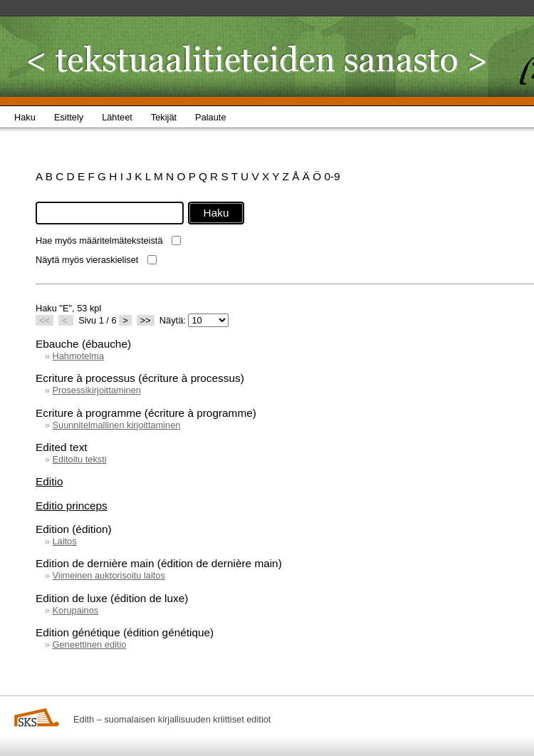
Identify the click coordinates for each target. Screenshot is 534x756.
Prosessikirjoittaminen (96, 390)
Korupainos (75, 610)
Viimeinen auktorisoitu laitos (108, 575)
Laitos (64, 541)
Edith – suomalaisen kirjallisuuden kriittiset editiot (172, 719)
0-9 (332, 176)
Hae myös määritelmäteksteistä (99, 240)
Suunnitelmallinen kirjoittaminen (116, 425)
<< (44, 320)
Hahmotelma (78, 356)
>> (146, 320)
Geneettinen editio (89, 644)
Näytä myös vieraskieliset (87, 260)
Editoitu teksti (79, 459)
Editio (49, 481)
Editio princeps (72, 506)
